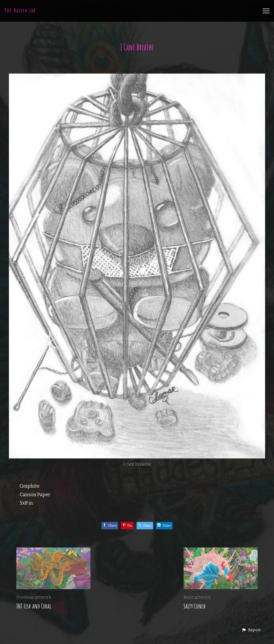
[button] (251, 630)
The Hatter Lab (20, 10)
